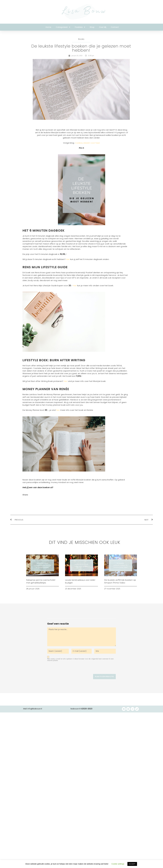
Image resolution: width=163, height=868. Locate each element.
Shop (92, 27)
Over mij (103, 27)
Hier (68, 259)
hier (58, 410)
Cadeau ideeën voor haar (87, 143)
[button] (25, 499)
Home (48, 27)
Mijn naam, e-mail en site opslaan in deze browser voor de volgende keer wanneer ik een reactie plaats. (80, 660)
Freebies (80, 27)
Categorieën (63, 27)
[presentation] (64, 668)
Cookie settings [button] (118, 864)
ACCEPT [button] (132, 864)
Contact (115, 27)
